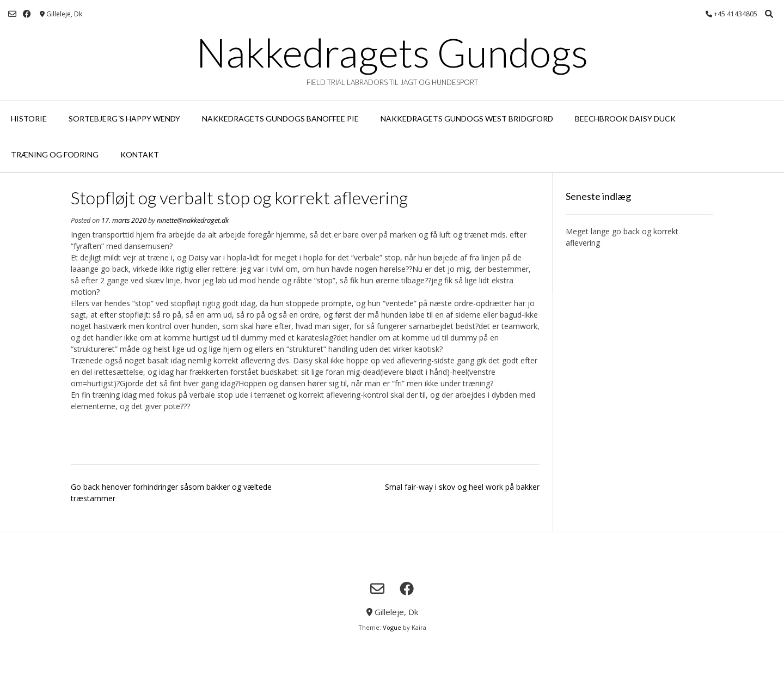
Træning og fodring (55, 154)
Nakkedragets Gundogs (392, 52)
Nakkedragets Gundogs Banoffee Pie (280, 118)
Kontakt (140, 154)
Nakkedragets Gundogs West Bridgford (467, 118)
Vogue (392, 627)
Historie (29, 118)
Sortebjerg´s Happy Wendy (124, 118)
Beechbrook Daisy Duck (625, 118)
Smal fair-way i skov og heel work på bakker (462, 487)
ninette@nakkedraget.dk (193, 220)
